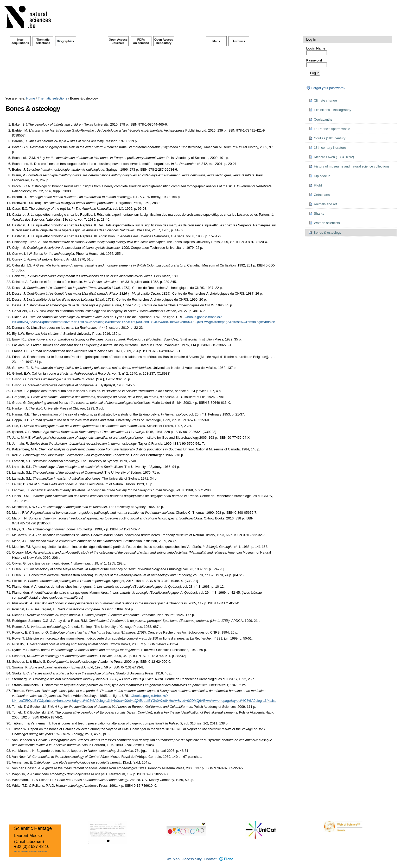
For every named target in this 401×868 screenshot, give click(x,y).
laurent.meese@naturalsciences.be (30, 851)
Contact (210, 859)
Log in (311, 39)
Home (30, 98)
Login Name (316, 48)
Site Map (173, 859)
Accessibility (192, 859)
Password (314, 60)
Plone (227, 859)
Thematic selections (52, 98)
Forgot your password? (326, 88)
